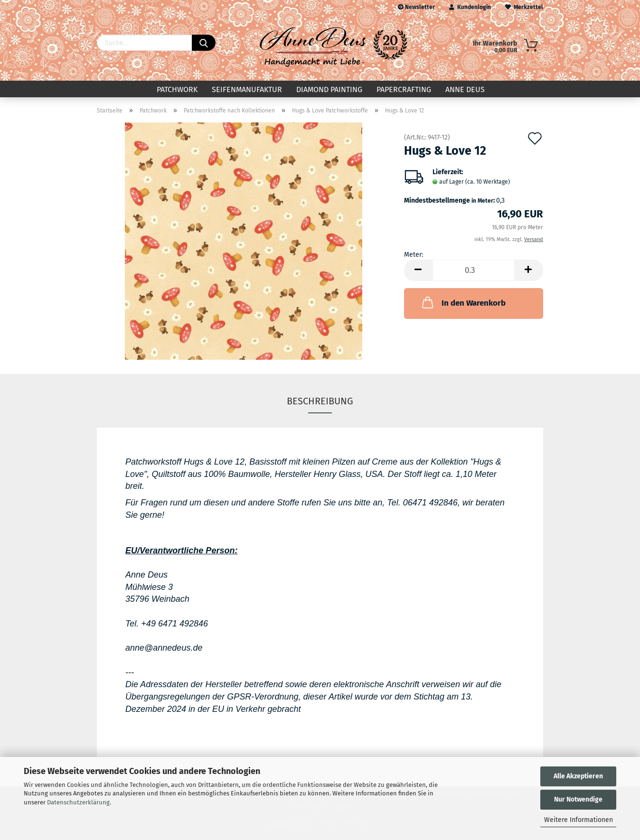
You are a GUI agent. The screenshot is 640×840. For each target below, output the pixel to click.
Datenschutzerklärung (78, 802)
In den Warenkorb (463, 302)
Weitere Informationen (579, 820)
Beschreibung (320, 401)
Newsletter (416, 7)
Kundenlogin (470, 7)
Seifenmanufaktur (247, 89)
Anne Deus (465, 89)
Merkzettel (524, 7)
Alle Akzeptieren (578, 776)
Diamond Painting (329, 89)
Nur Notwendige (578, 799)
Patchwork (177, 89)
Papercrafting (404, 89)
